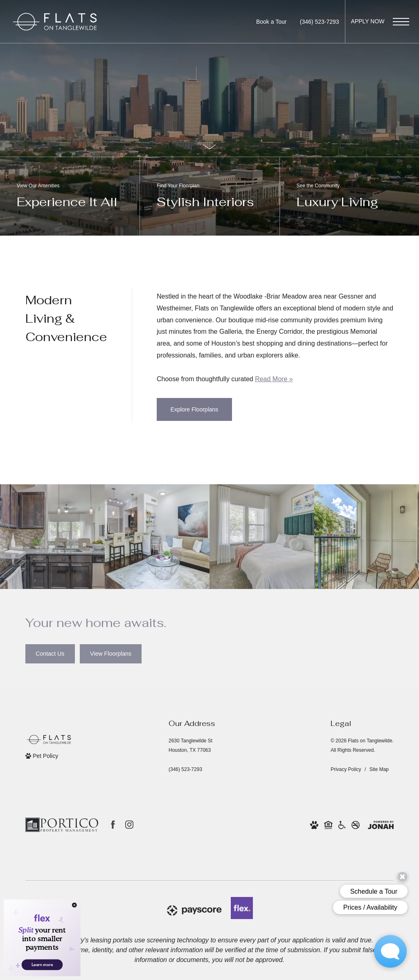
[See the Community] (349, 196)
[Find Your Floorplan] (209, 196)
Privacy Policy (346, 769)
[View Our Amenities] (70, 196)
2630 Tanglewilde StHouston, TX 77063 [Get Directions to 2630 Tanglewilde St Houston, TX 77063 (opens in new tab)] (190, 745)
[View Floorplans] (111, 654)
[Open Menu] (401, 22)
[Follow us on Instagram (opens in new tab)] (129, 825)
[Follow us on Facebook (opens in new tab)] (113, 825)
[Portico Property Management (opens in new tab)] (62, 825)
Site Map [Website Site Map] (379, 769)
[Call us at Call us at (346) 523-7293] (320, 22)
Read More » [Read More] (274, 379)
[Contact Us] (50, 654)
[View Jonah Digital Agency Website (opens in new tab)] (381, 825)
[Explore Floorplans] (194, 409)
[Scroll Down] (209, 147)
